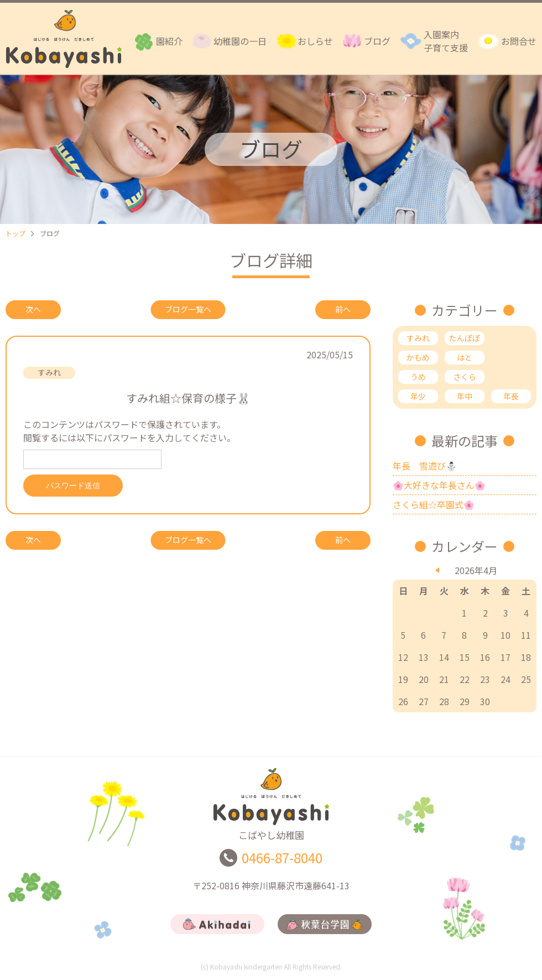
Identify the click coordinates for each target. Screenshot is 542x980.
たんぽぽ (465, 338)
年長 (511, 396)
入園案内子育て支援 (446, 41)
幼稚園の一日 (240, 41)
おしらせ (315, 41)
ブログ (377, 41)
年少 (418, 396)
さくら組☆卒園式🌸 (434, 504)
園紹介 (169, 41)
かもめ (418, 357)
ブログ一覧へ (188, 309)
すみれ (418, 338)
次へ (33, 309)
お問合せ (519, 41)
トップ (15, 233)
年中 (465, 396)
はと (465, 357)
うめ (418, 377)
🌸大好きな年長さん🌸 (439, 485)
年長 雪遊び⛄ (425, 466)
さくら (465, 377)
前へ (343, 309)
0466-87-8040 (282, 860)
